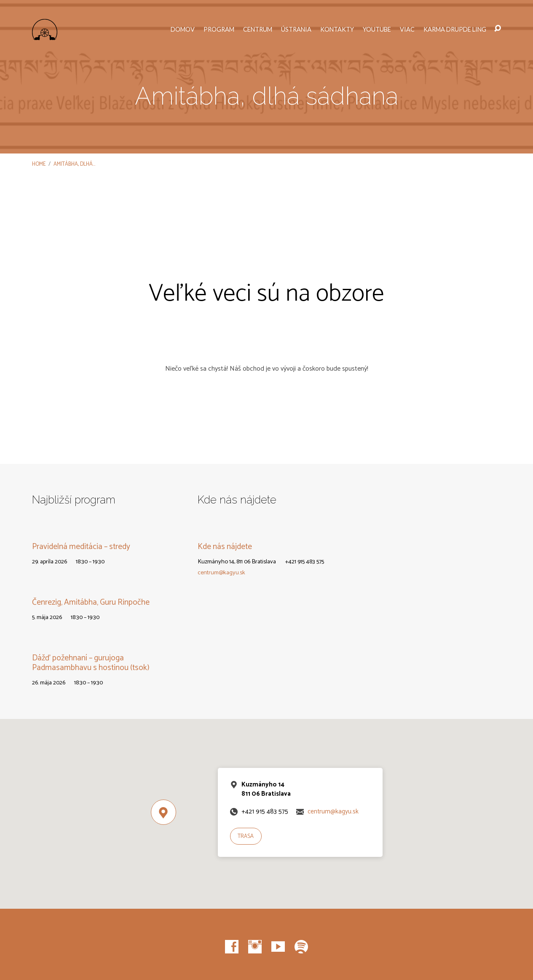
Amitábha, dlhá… (74, 164)
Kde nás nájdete (225, 547)
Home (39, 164)
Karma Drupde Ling (455, 30)
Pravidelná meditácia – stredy (81, 547)
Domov (183, 30)
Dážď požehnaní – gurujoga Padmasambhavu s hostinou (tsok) (91, 663)
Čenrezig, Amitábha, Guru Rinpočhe (91, 602)
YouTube (377, 30)
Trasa (246, 836)
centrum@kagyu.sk (221, 573)
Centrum (258, 30)
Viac (407, 30)
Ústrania (296, 30)
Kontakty (337, 30)
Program (219, 30)
